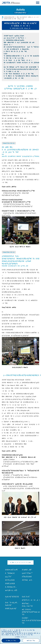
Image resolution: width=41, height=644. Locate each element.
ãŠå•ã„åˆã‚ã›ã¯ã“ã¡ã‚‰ (20, 562)
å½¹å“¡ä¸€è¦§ (10, 580)
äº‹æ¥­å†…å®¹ (27, 570)
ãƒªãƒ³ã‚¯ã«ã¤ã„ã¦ (31, 600)
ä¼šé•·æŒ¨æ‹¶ (11, 570)
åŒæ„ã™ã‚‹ (11, 641)
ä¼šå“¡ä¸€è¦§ (10, 583)
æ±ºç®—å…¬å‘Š (11, 590)
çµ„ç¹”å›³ (8, 576)
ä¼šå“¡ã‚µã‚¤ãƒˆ (11, 608)
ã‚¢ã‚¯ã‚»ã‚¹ (26, 596)
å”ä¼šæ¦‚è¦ (11, 573)
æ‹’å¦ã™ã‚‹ (31, 641)
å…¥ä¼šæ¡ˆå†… (11, 587)
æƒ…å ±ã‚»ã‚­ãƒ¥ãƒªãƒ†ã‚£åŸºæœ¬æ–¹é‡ (31, 612)
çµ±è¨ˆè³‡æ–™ (27, 573)
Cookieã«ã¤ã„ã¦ (21, 637)
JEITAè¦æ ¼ (27, 580)
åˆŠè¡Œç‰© (27, 576)
